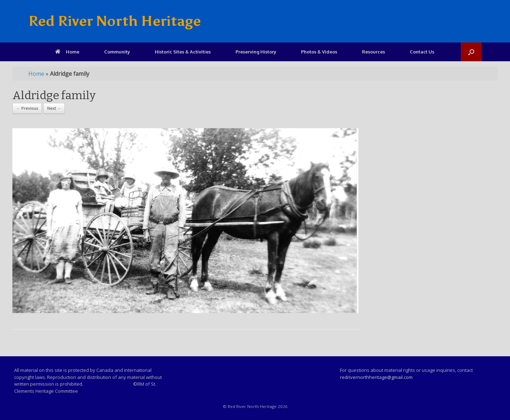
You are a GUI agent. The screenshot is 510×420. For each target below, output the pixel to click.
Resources (373, 52)
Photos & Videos (319, 52)
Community (117, 52)
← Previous (27, 108)
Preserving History (256, 52)
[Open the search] (471, 52)
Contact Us (422, 52)
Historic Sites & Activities (183, 52)
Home (67, 52)
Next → (54, 108)
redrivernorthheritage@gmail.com (376, 377)
